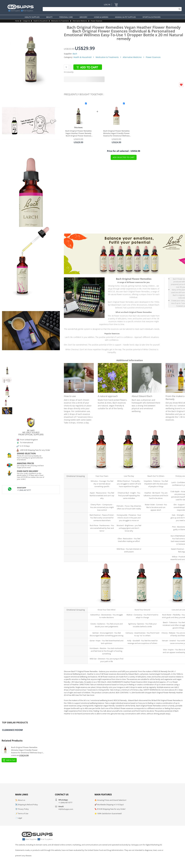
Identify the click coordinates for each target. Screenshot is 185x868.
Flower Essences (96, 21)
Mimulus (101, 471)
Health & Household (40, 21)
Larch (182, 471)
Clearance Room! (12, 730)
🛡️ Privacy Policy (22, 809)
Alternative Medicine (80, 21)
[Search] (111, 9)
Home (17, 21)
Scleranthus (105, 605)
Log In (107, 5)
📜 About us (20, 800)
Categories (26, 21)
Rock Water (177, 605)
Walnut (141, 605)
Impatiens (155, 471)
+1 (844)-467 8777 (24, 490)
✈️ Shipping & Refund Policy (27, 805)
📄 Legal (19, 818)
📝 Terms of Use (22, 813)
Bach (75, 54)
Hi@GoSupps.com (66, 809)
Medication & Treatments (60, 21)
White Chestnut (128, 471)
